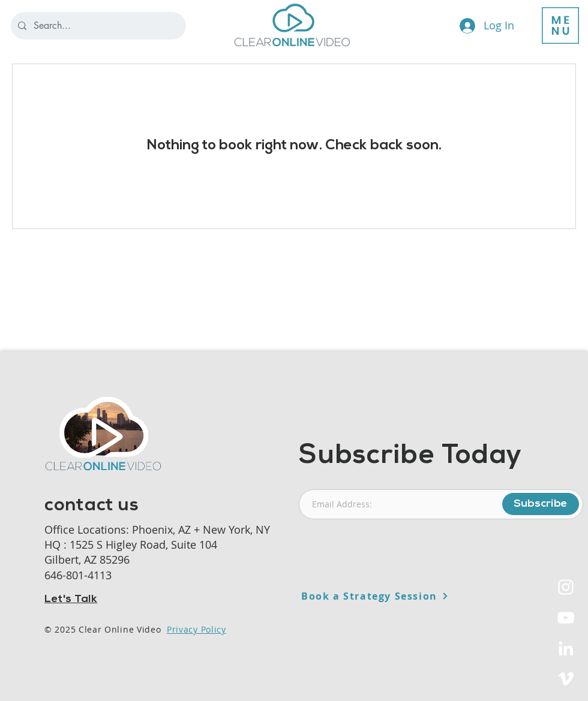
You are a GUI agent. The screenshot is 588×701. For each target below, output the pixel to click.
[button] (560, 25)
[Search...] (97, 26)
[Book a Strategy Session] (404, 596)
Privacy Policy (196, 629)
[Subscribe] (541, 504)
